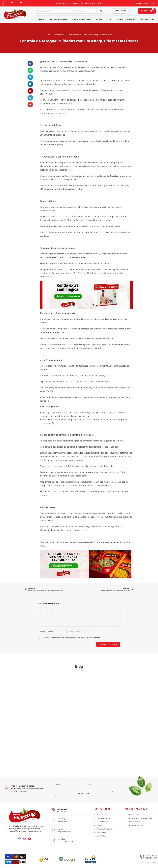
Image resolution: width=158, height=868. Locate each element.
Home (48, 35)
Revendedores (59, 35)
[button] (119, 11)
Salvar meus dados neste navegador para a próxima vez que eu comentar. (71, 638)
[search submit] (101, 11)
